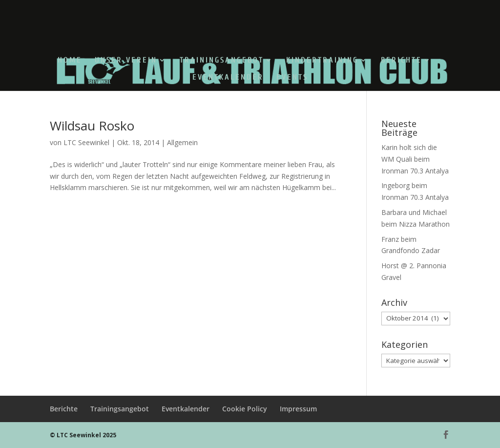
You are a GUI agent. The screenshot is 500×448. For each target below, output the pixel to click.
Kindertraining (322, 61)
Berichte (401, 61)
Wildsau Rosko (92, 126)
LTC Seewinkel (86, 142)
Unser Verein (126, 61)
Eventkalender (228, 78)
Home (70, 61)
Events (292, 78)
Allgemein (182, 142)
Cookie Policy (245, 409)
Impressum (298, 409)
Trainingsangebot (222, 61)
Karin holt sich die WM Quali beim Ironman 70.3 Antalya (415, 159)
